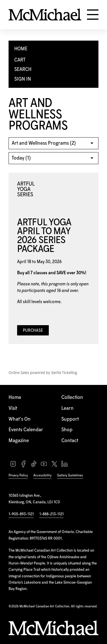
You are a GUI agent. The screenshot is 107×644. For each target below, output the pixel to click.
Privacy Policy (18, 475)
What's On (20, 419)
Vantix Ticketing (64, 373)
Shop (67, 430)
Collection (72, 397)
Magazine (19, 441)
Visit (13, 408)
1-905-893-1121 (21, 514)
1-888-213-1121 (52, 514)
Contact (70, 441)
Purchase (33, 331)
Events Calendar (26, 430)
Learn (67, 408)
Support (70, 419)
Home (15, 397)
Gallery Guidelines (70, 475)
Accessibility (42, 475)
